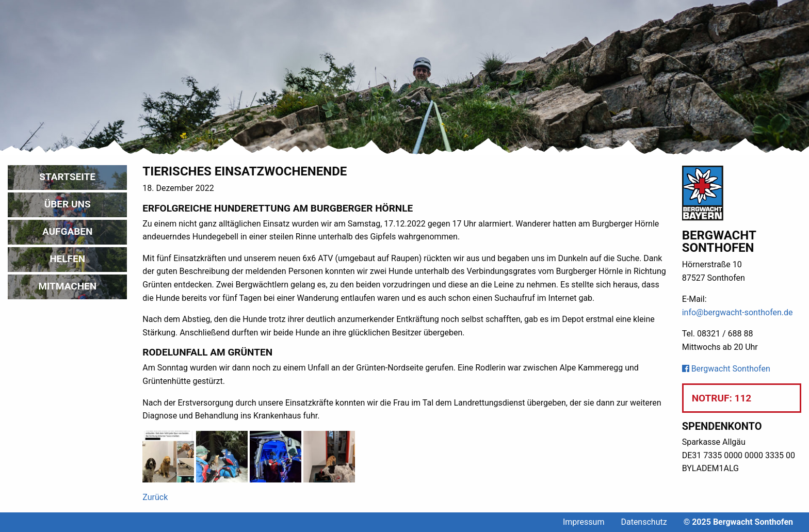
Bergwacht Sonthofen (726, 369)
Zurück (155, 497)
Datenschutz (644, 522)
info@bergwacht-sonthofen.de (738, 312)
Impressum (584, 522)
